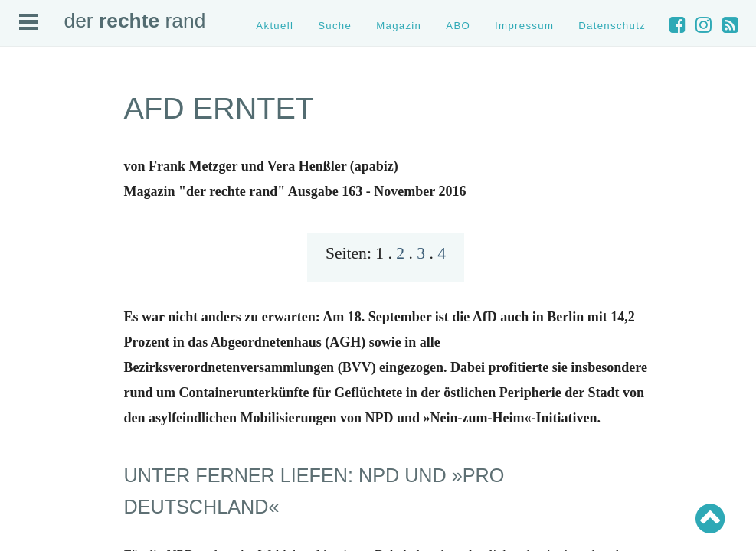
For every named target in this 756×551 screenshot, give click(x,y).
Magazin (399, 26)
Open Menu (29, 22)
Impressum (524, 26)
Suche (335, 26)
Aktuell (275, 26)
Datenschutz (612, 26)
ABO (458, 26)
